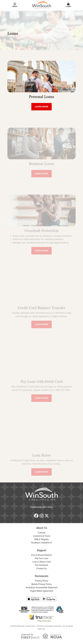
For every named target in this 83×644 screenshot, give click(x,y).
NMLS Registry (41, 539)
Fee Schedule (41, 565)
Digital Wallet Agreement (42, 591)
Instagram (41, 516)
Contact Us (42, 569)
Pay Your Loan (41, 558)
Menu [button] (15, 5)
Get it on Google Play (49, 599)
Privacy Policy (41, 581)
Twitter (47, 516)
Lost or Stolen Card (42, 562)
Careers (42, 533)
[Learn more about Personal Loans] (41, 107)
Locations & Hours (42, 536)
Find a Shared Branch (41, 555)
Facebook (36, 516)
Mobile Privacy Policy (41, 584)
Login (68, 5)
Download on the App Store (34, 599)
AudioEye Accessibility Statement (42, 587)
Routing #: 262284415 (42, 543)
